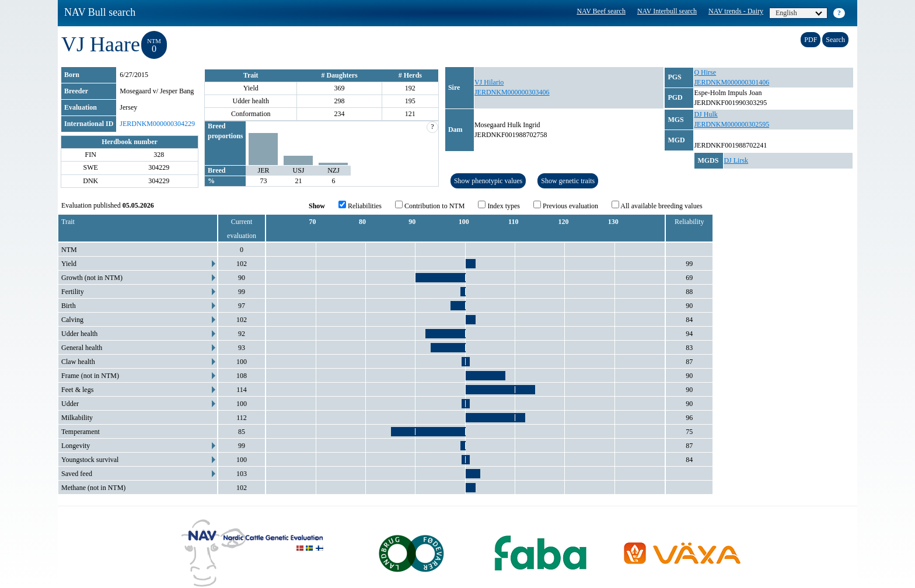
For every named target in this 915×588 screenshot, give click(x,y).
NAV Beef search (601, 11)
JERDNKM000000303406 (512, 92)
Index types (499, 205)
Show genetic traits (568, 181)
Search (835, 40)
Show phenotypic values (488, 181)
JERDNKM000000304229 (157, 124)
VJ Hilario (489, 82)
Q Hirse (705, 72)
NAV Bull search (100, 12)
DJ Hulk (706, 114)
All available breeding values (657, 205)
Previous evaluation (566, 205)
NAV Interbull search (667, 11)
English (799, 13)
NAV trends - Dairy (736, 11)
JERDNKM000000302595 (731, 124)
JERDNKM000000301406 (731, 82)
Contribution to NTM (430, 205)
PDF (811, 40)
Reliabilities (360, 205)
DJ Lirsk (736, 160)
